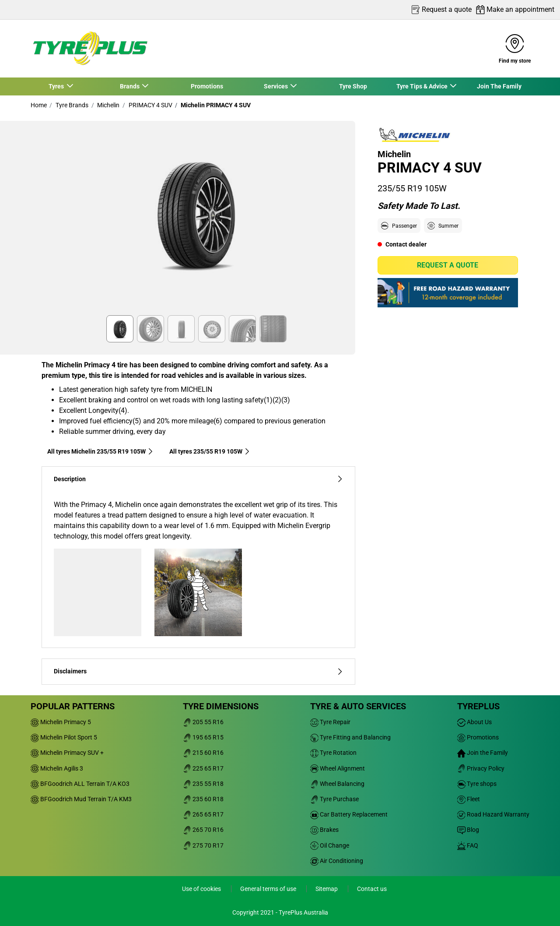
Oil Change (330, 845)
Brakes (324, 830)
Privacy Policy (481, 768)
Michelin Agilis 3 (57, 768)
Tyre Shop (353, 86)
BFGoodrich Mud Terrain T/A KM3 (81, 799)
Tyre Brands (71, 105)
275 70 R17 (203, 845)
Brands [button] (130, 86)
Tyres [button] (57, 86)
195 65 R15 (203, 737)
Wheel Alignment (338, 768)
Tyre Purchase (334, 799)
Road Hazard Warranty (493, 814)
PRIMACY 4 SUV (150, 105)
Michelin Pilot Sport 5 (64, 737)
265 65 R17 (203, 814)
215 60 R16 (203, 753)
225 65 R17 (203, 768)
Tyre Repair (330, 722)
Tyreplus (478, 706)
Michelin (108, 105)
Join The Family (499, 86)
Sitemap (327, 889)
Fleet (469, 799)
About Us (474, 722)
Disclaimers (198, 671)
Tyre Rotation (333, 753)
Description (198, 479)
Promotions (207, 86)
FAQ (468, 845)
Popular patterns (73, 706)
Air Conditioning (337, 861)
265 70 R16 (203, 830)
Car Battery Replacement (349, 814)
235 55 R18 (203, 784)
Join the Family (483, 753)
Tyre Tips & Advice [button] (422, 86)
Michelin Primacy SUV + (67, 753)
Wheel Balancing (337, 784)
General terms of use (269, 889)
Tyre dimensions (221, 706)
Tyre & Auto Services (358, 706)
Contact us (372, 889)
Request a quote (448, 265)
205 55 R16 (203, 722)
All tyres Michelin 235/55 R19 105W (100, 451)
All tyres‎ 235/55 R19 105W (210, 451)
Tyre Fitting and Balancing (350, 737)
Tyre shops (477, 784)
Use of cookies (202, 889)
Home (39, 105)
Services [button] (276, 86)
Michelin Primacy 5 (61, 722)
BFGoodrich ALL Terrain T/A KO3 (80, 784)
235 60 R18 (203, 799)
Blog (468, 830)
